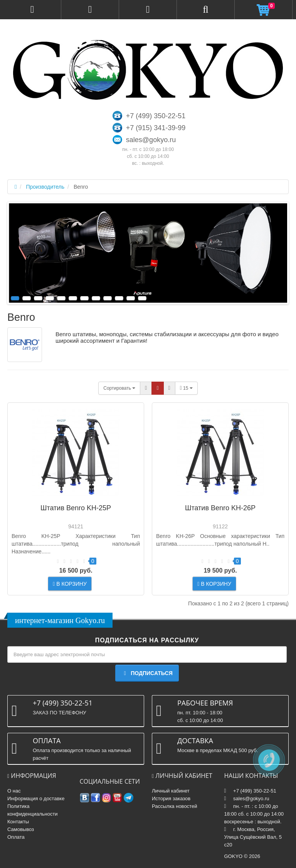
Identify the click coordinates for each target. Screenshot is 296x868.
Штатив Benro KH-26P (220, 508)
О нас (14, 791)
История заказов (171, 798)
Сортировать (119, 388)
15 (186, 388)
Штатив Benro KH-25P (76, 508)
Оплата (16, 837)
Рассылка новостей (174, 806)
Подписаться (147, 673)
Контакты (18, 822)
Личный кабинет (171, 791)
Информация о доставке (36, 798)
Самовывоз (21, 829)
